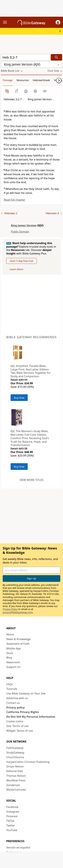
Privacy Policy (10, 609)
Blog (9, 658)
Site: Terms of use (17, 726)
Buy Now (19, 398)
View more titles (31, 480)
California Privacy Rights (23, 712)
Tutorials (12, 689)
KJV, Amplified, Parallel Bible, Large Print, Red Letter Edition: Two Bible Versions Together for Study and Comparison (31, 371)
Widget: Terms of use (20, 731)
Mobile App (14, 648)
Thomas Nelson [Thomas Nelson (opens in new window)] (16, 776)
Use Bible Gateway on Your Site (26, 693)
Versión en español (18, 847)
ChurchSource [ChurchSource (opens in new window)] (15, 757)
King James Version (24, 225)
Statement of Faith (18, 644)
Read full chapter (14, 200)
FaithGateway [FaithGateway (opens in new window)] (15, 748)
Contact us (13, 703)
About (10, 634)
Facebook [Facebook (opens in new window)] (12, 807)
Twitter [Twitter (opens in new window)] (11, 825)
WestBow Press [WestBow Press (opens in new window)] (16, 780)
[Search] (56, 57)
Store (10, 653)
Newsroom (13, 662)
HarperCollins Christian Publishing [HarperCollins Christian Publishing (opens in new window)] (28, 762)
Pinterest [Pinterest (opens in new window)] (12, 816)
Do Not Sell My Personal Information (31, 717)
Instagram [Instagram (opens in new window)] (13, 812)
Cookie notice (15, 721)
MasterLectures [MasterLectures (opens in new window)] (16, 790)
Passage (8, 80)
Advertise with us (17, 698)
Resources (23, 80)
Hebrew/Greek (41, 80)
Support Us (13, 667)
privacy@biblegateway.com (18, 612)
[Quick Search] (25, 57)
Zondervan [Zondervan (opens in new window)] (13, 785)
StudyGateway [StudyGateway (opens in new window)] (15, 753)
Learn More (16, 269)
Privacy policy (16, 707)
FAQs (10, 684)
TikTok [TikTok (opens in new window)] (10, 821)
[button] (58, 22)
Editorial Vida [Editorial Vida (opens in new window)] (15, 771)
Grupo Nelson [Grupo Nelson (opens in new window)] (15, 766)
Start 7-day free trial (22, 261)
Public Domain (20, 232)
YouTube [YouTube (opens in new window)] (12, 830)
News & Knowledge (19, 639)
